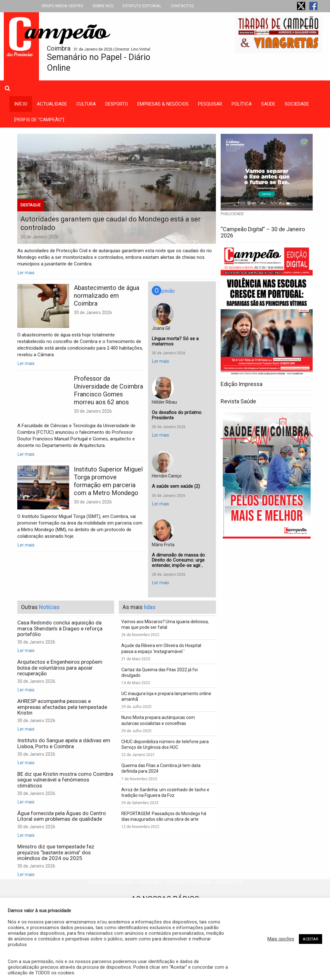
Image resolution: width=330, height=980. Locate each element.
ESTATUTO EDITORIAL (142, 6)
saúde (268, 104)
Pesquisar (210, 104)
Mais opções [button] (281, 939)
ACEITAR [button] (311, 939)
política (242, 104)
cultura (86, 104)
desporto (117, 104)
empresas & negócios (163, 104)
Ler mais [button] (26, 273)
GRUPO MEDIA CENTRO (62, 6)
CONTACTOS (182, 6)
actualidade (52, 104)
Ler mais (26, 363)
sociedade (297, 104)
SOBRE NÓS (103, 6)
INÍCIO (21, 104)
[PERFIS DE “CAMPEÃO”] (39, 120)
